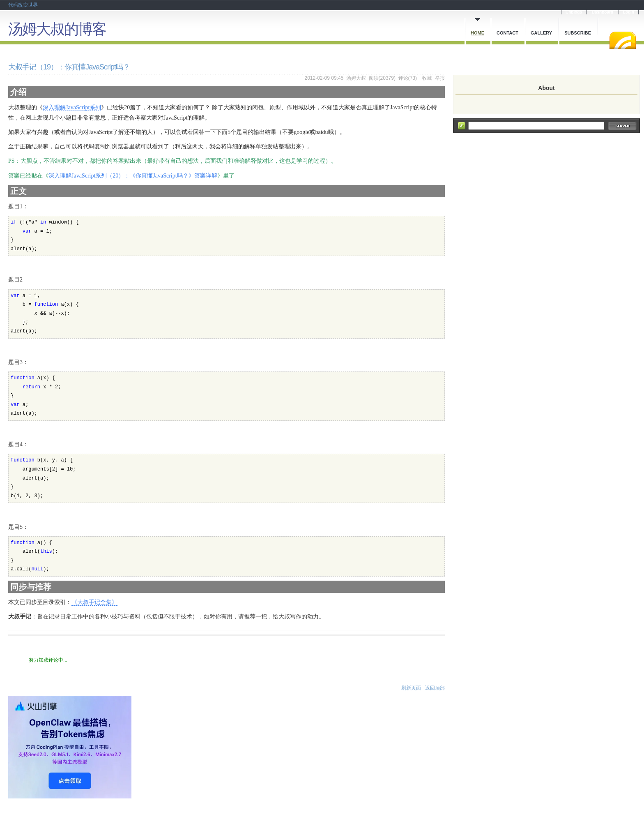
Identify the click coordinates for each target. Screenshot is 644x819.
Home (477, 33)
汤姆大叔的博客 (57, 29)
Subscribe (578, 33)
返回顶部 (435, 688)
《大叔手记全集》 (94, 602)
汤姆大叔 (356, 78)
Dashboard (603, 12)
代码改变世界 (23, 5)
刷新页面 (411, 688)
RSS (623, 40)
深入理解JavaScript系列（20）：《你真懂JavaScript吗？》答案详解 (133, 176)
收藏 (427, 78)
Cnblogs (574, 12)
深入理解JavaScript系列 (72, 107)
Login (629, 12)
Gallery (541, 33)
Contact (507, 33)
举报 (440, 78)
